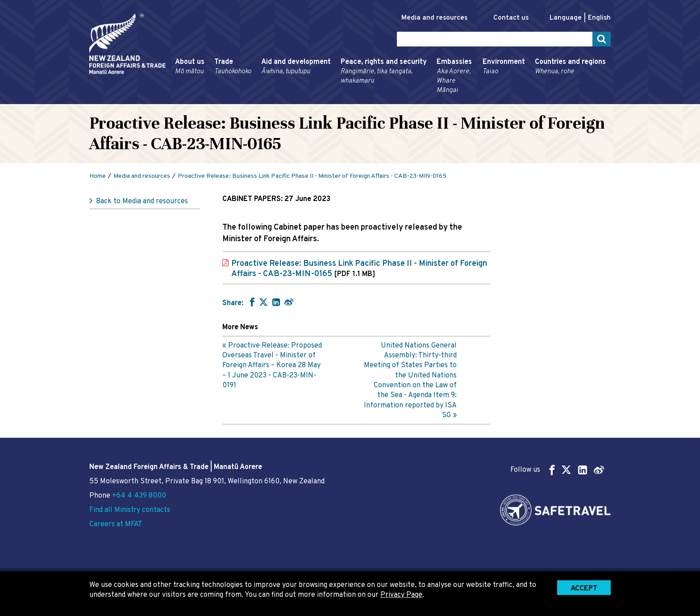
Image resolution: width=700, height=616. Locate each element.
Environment (504, 67)
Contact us (511, 18)
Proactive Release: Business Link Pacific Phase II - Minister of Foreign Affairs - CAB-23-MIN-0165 (359, 269)
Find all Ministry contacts (130, 510)
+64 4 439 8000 (139, 496)
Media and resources (434, 18)
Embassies (455, 76)
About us (190, 67)
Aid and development (296, 67)
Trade (233, 67)
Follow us (557, 470)
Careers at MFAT (116, 524)
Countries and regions (570, 67)
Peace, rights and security (384, 72)
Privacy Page (401, 595)
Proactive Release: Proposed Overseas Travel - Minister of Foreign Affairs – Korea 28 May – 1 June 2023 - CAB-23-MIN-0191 (272, 366)
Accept (584, 589)
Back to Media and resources (142, 201)
